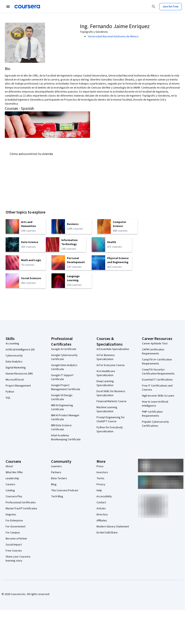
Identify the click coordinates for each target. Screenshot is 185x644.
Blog (54, 484)
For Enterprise (14, 521)
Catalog (10, 490)
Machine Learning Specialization (107, 409)
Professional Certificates (21, 503)
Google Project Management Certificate (66, 387)
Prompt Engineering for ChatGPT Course (111, 419)
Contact (101, 503)
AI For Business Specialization (106, 357)
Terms (100, 478)
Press (100, 466)
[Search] (154, 7)
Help (99, 490)
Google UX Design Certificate (62, 397)
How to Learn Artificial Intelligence (155, 404)
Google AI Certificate (64, 349)
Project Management (18, 386)
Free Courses (14, 551)
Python (10, 392)
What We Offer (14, 472)
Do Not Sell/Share (107, 533)
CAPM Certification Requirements (153, 352)
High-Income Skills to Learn (158, 396)
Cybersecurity (14, 356)
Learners (56, 466)
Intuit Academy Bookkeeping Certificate (66, 437)
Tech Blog (57, 496)
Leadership (12, 478)
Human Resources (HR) (19, 374)
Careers (10, 484)
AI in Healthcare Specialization (106, 373)
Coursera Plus (14, 496)
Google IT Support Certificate (62, 377)
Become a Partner (16, 539)
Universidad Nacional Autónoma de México (113, 37)
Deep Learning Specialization (105, 383)
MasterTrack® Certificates (21, 509)
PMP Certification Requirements (152, 414)
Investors (102, 472)
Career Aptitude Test (155, 344)
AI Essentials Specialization (113, 349)
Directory (102, 515)
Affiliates (102, 521)
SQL (8, 398)
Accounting (12, 344)
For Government (15, 527)
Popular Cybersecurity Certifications (155, 424)
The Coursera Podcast (65, 490)
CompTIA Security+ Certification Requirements (158, 372)
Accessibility (104, 496)
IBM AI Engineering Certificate (62, 407)
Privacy (101, 484)
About (9, 466)
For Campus (13, 533)
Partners (56, 472)
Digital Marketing (16, 368)
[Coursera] (27, 7)
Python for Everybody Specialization (110, 429)
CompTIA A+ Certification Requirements (157, 362)
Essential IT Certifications (157, 380)
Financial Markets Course (112, 401)
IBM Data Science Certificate (61, 427)
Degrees (11, 515)
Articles (101, 509)
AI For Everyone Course (111, 365)
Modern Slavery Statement (113, 527)
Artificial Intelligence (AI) (20, 350)
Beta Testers (59, 478)
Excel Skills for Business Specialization (111, 393)
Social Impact (14, 545)
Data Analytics (14, 362)
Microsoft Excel (15, 380)
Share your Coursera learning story (18, 559)
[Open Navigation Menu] (8, 7)
